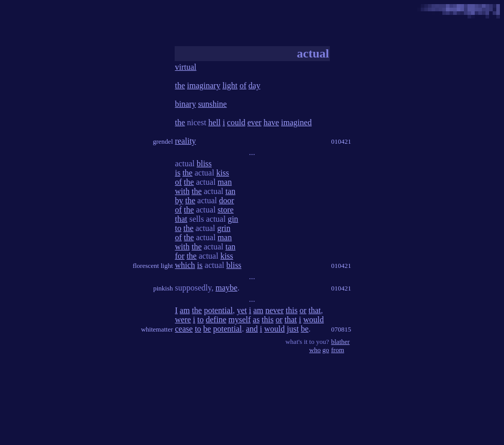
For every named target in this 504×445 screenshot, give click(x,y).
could (236, 122)
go (326, 350)
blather (341, 342)
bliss (204, 163)
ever (254, 122)
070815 (341, 329)
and (252, 329)
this (292, 310)
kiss (223, 173)
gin (233, 219)
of (243, 85)
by (179, 200)
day (255, 85)
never (274, 310)
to (178, 228)
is (178, 173)
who (315, 350)
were (183, 320)
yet (242, 310)
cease (184, 329)
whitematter (157, 329)
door (226, 200)
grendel (163, 141)
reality (186, 141)
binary (186, 104)
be (207, 329)
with (182, 191)
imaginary (204, 85)
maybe (226, 288)
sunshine (212, 104)
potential (218, 310)
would (313, 320)
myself (239, 320)
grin (224, 228)
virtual (186, 67)
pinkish (163, 288)
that (181, 219)
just (293, 329)
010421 (341, 141)
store (226, 210)
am (185, 310)
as (256, 320)
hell (214, 122)
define (216, 320)
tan (231, 191)
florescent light (153, 266)
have (271, 122)
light (230, 85)
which (185, 265)
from (338, 350)
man (225, 182)
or (303, 310)
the (180, 85)
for (180, 256)
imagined (296, 122)
